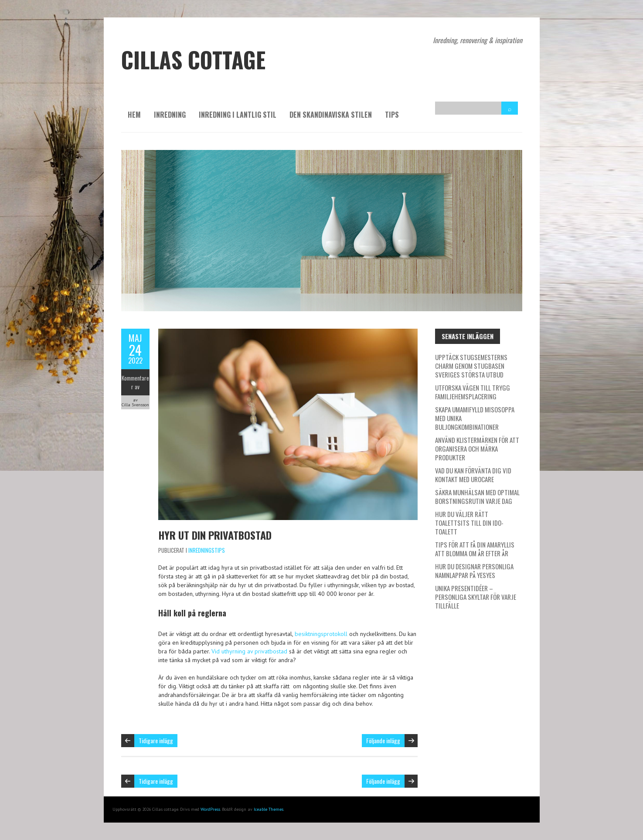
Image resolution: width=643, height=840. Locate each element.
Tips (392, 115)
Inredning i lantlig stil (238, 115)
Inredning (170, 115)
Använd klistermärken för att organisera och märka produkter (477, 449)
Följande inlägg (383, 740)
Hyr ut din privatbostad (215, 535)
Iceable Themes (269, 809)
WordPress (210, 809)
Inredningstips (207, 550)
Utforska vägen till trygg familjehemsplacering (473, 392)
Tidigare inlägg (156, 740)
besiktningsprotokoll (321, 634)
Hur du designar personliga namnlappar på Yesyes (474, 571)
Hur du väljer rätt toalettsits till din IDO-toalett (469, 523)
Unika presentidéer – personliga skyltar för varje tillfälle (476, 597)
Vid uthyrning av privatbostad (249, 651)
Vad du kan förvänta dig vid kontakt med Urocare (473, 475)
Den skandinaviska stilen (331, 115)
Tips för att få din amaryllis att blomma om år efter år (475, 549)
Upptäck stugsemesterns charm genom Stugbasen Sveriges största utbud (471, 366)
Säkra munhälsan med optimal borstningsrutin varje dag (477, 497)
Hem (134, 115)
